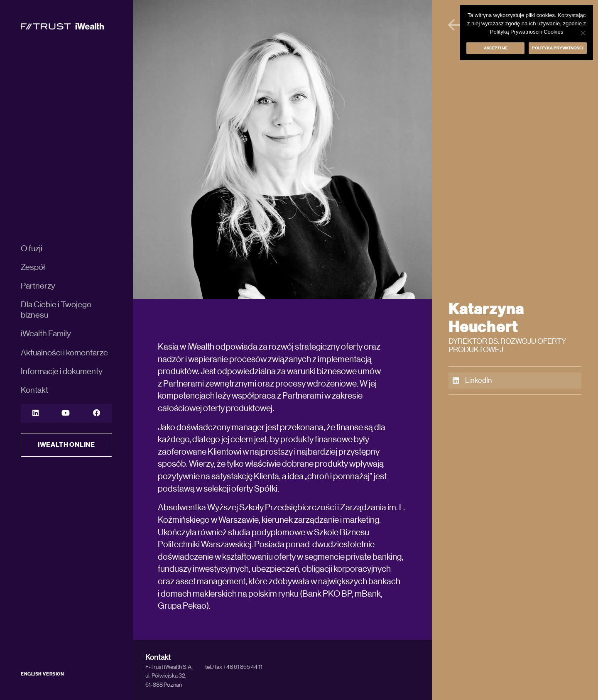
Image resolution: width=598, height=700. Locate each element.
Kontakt (34, 390)
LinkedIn (472, 381)
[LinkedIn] (36, 413)
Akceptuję (496, 48)
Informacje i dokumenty (62, 372)
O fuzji (32, 249)
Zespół (33, 267)
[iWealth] (62, 26)
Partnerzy (38, 286)
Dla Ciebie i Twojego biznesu (56, 310)
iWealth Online (66, 445)
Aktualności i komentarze (64, 353)
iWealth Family (46, 334)
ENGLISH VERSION (42, 674)
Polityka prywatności (558, 48)
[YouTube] (66, 413)
